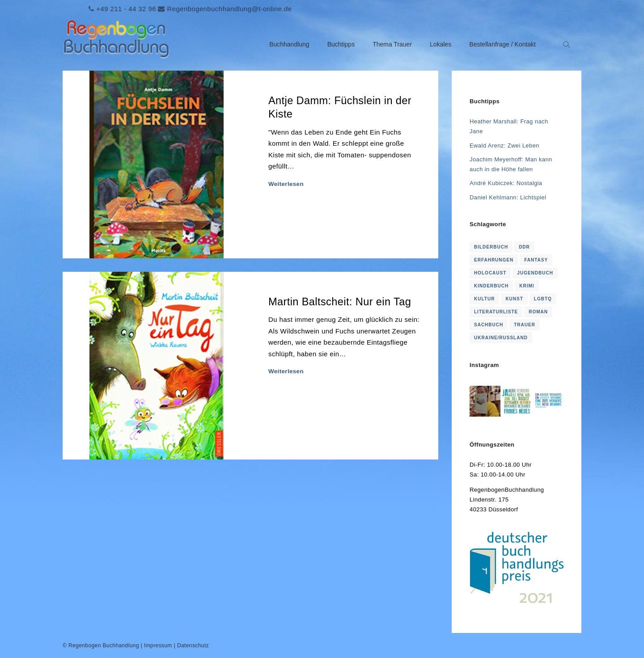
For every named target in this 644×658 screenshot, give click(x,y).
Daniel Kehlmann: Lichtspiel (508, 197)
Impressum (158, 645)
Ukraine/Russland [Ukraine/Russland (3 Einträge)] (501, 338)
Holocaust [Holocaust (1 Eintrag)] (490, 273)
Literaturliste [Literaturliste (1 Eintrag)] (496, 312)
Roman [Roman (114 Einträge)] (538, 312)
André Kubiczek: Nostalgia (506, 183)
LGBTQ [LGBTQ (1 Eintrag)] (543, 299)
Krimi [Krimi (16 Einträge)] (527, 286)
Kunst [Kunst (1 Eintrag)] (514, 299)
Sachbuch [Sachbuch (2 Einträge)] (489, 325)
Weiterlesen (286, 184)
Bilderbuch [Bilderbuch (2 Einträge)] (491, 247)
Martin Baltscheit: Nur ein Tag (340, 302)
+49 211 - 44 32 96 (126, 9)
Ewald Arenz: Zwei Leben (504, 146)
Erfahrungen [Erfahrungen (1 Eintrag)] (494, 260)
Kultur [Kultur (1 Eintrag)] (484, 299)
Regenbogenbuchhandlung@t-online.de (229, 9)
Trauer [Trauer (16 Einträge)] (525, 325)
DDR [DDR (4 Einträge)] (524, 247)
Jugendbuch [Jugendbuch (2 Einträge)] (535, 273)
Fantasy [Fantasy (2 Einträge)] (536, 260)
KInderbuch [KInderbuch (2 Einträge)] (491, 286)
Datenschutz (193, 645)
